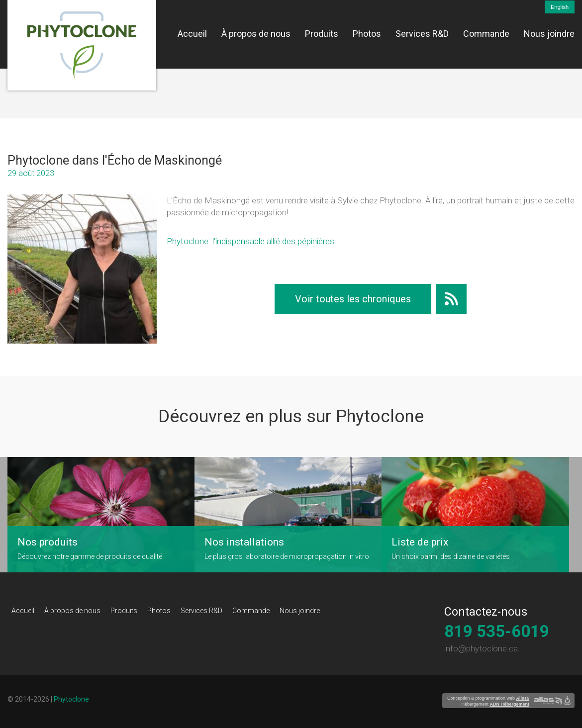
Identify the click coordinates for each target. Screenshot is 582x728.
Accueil (192, 34)
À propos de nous (256, 34)
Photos (367, 34)
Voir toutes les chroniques (353, 299)
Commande (486, 34)
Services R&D (422, 34)
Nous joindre (549, 34)
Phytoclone (71, 699)
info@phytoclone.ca (481, 648)
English (560, 7)
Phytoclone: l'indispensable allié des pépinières (250, 241)
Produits (322, 34)
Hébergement (495, 704)
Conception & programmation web (488, 698)
